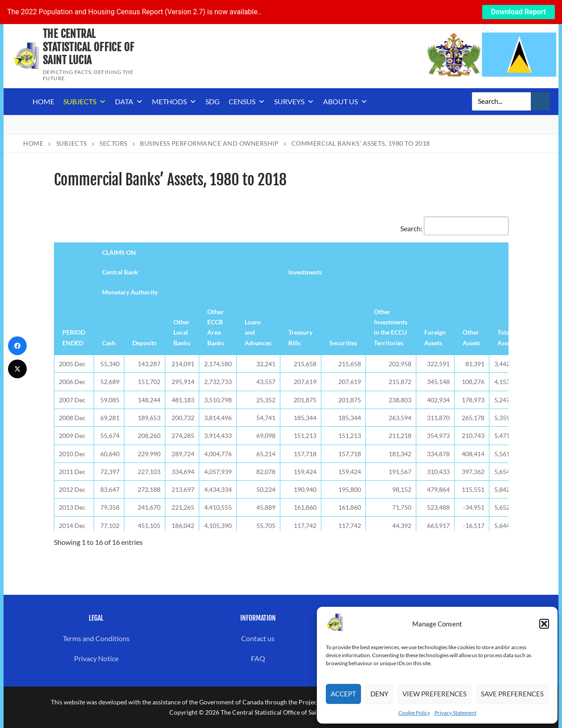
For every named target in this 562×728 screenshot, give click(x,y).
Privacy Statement (455, 713)
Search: (454, 228)
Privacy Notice (96, 658)
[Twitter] (17, 369)
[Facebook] (17, 346)
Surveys (294, 102)
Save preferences (512, 694)
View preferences (435, 694)
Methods (174, 102)
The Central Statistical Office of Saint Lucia (88, 47)
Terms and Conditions (96, 638)
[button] (544, 624)
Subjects (85, 102)
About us (345, 102)
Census (247, 102)
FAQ (258, 658)
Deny (379, 694)
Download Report (519, 12)
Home (43, 101)
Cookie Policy (414, 713)
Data (129, 102)
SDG (213, 101)
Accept (343, 694)
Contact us (258, 638)
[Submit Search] (540, 102)
